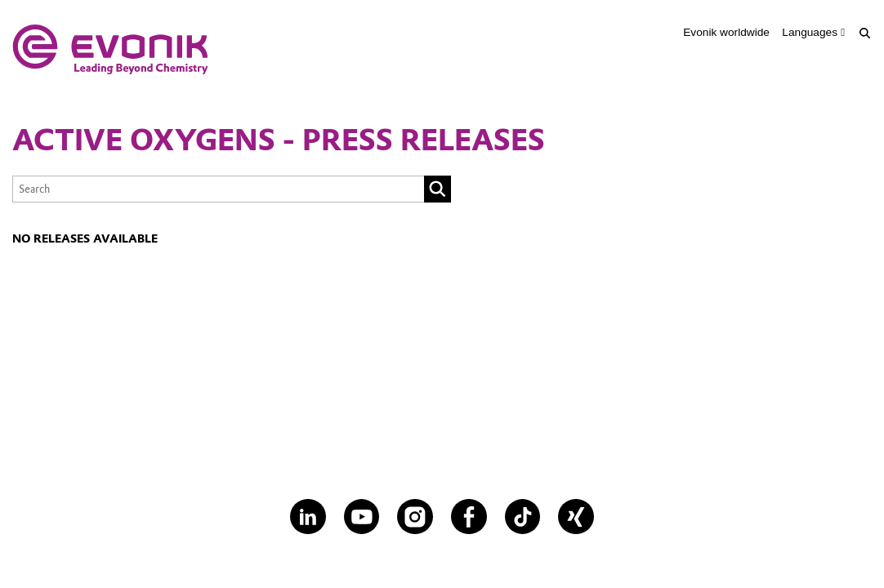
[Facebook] (469, 517)
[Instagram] (415, 517)
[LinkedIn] (308, 517)
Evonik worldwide (726, 32)
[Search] (864, 33)
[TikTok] (523, 517)
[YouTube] (362, 517)
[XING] (576, 517)
